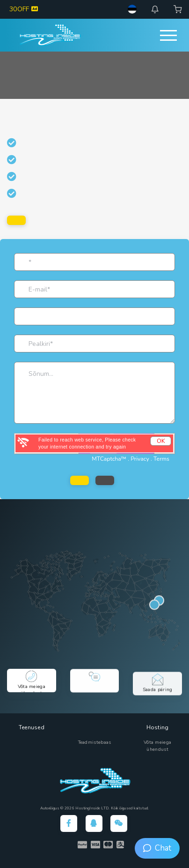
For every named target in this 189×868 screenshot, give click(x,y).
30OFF (24, 9)
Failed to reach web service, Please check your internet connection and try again (87, 443)
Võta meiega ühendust (157, 746)
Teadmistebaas (95, 742)
